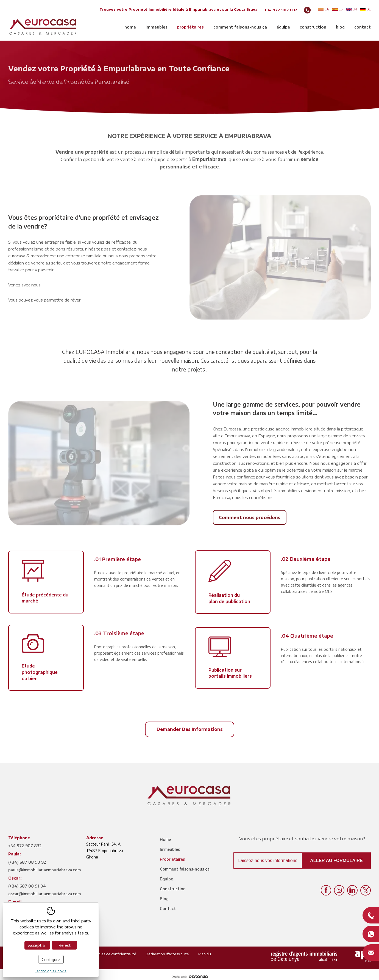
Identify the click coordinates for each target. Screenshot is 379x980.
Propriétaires (190, 27)
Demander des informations (190, 729)
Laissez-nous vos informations (268, 861)
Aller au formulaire (336, 861)
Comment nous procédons (250, 517)
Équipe (283, 27)
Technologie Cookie (51, 971)
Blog (340, 27)
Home (130, 27)
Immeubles (157, 27)
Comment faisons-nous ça (240, 27)
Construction (313, 27)
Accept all (37, 945)
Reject (65, 945)
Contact (363, 27)
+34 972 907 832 (281, 10)
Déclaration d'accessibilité (167, 954)
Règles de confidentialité (115, 954)
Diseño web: (190, 977)
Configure (51, 959)
